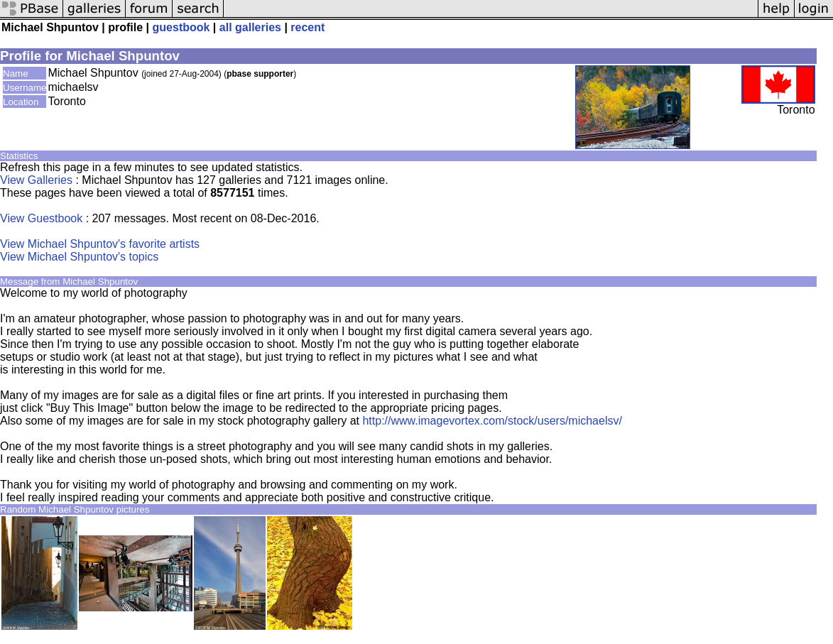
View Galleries (36, 180)
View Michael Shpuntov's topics (79, 257)
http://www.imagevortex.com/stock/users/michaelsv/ (492, 421)
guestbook (181, 27)
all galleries (250, 27)
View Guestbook (41, 218)
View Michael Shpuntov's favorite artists (100, 244)
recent (307, 27)
